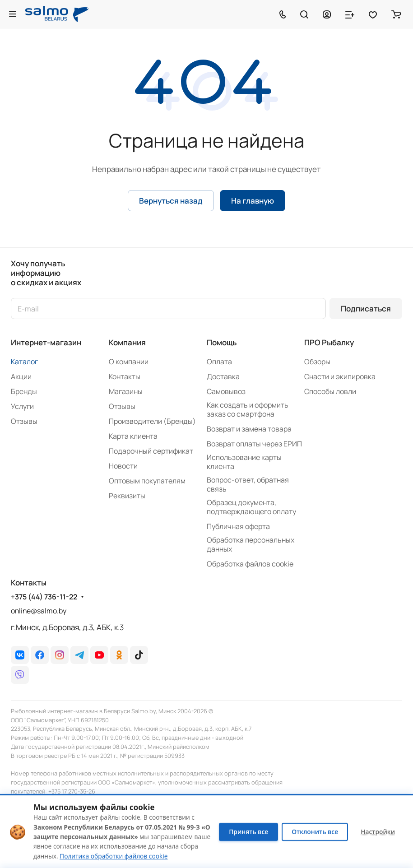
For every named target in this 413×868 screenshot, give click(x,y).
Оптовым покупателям (147, 481)
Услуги (22, 406)
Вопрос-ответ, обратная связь (248, 484)
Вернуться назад (171, 201)
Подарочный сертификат (151, 451)
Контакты (125, 376)
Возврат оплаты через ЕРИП (254, 444)
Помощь (222, 342)
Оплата (219, 362)
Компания (127, 342)
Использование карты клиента (244, 462)
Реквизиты (127, 496)
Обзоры (317, 362)
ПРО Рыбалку (329, 342)
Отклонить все (315, 831)
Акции (21, 376)
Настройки (378, 831)
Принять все (248, 831)
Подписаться (366, 309)
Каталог (24, 362)
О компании (129, 362)
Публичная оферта (238, 526)
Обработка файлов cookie (250, 564)
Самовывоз (226, 391)
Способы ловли (330, 391)
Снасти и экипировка (340, 376)
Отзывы (24, 421)
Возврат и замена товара (249, 429)
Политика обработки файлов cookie (114, 856)
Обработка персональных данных (251, 544)
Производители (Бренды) (152, 421)
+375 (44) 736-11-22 (44, 597)
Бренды (24, 391)
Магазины (126, 391)
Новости (123, 466)
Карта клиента (133, 436)
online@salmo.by (39, 611)
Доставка (223, 376)
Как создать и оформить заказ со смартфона (248, 409)
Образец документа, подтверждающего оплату (251, 507)
